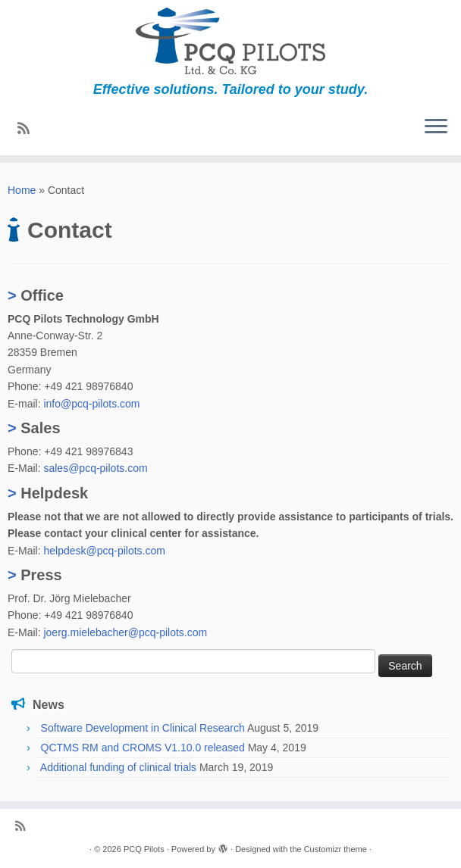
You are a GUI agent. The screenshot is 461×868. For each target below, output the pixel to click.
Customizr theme (336, 849)
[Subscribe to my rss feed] (28, 129)
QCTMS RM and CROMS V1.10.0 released (143, 748)
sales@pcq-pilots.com (95, 468)
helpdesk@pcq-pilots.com (104, 551)
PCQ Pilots (144, 849)
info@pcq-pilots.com (91, 404)
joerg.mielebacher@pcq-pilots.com (125, 632)
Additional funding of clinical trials (118, 767)
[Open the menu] (436, 128)
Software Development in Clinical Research (143, 728)
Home (22, 190)
